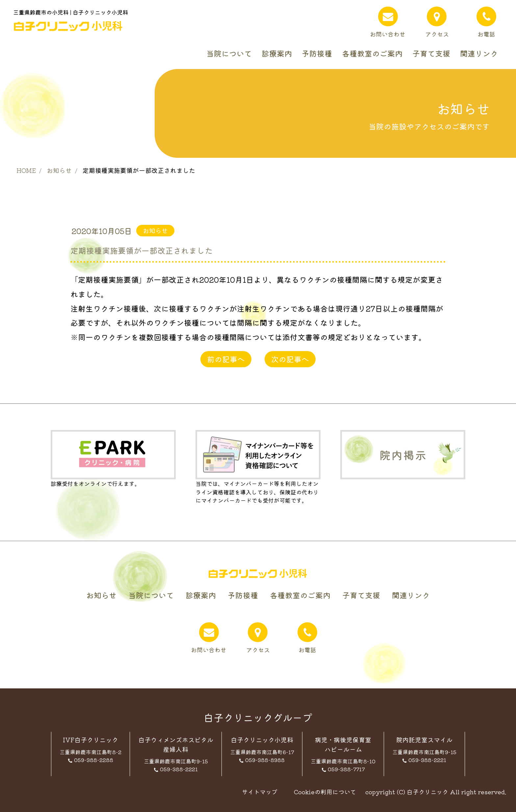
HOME (26, 170)
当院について (229, 53)
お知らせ (59, 170)
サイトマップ (260, 792)
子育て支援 (431, 53)
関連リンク (479, 53)
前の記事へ (226, 359)
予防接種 (317, 53)
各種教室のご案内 (372, 53)
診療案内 (277, 53)
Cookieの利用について (325, 792)
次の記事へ (290, 359)
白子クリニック (427, 792)
